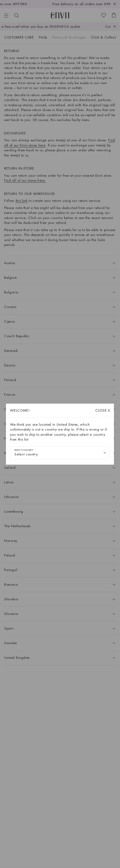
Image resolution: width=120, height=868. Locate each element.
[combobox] (60, 453)
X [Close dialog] (103, 410)
